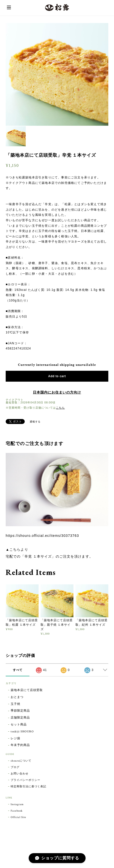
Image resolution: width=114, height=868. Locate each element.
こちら (60, 408)
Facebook (17, 811)
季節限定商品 (20, 711)
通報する (35, 422)
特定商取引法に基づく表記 (28, 787)
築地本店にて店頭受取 (27, 690)
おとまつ (17, 697)
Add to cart (57, 376)
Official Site (18, 817)
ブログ (15, 767)
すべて (18, 670)
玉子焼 (15, 704)
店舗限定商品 (20, 718)
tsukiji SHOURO (22, 732)
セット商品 (19, 725)
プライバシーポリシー (25, 780)
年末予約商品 (20, 745)
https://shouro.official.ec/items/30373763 (42, 536)
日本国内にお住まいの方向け (57, 393)
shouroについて (21, 761)
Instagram (17, 804)
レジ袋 (15, 738)
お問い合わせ (20, 774)
